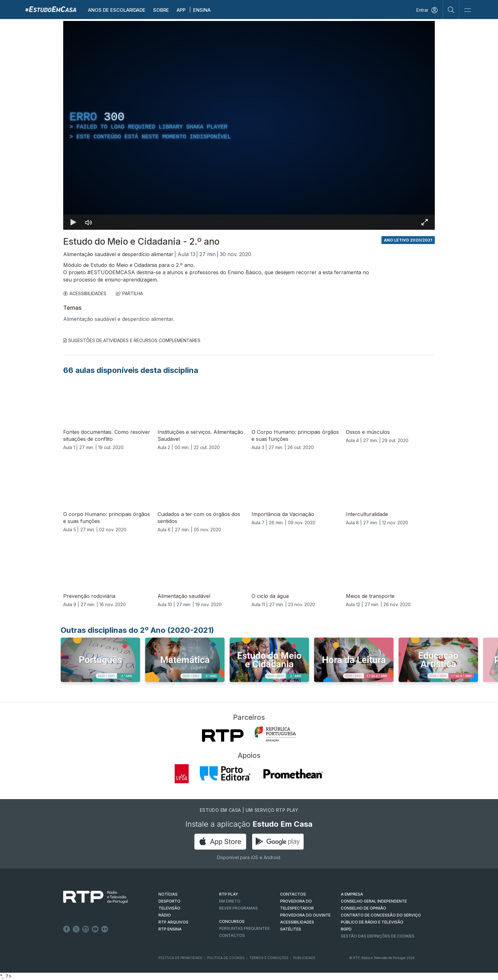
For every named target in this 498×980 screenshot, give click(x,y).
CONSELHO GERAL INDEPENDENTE (374, 901)
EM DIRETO (230, 901)
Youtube (95, 929)
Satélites (291, 929)
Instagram (86, 929)
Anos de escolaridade (117, 10)
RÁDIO (165, 915)
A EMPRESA (352, 894)
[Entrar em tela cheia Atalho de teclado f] (425, 222)
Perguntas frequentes (244, 928)
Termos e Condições (269, 958)
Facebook (67, 929)
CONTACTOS (293, 894)
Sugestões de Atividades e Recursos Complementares (132, 340)
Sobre (161, 10)
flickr (105, 929)
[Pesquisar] (451, 10)
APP (181, 10)
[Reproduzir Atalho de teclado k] (73, 222)
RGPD (346, 929)
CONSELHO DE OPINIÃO (363, 908)
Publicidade (304, 958)
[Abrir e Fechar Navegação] (468, 10)
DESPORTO (169, 901)
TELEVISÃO (169, 908)
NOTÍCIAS (168, 894)
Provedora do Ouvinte (305, 915)
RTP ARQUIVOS (173, 922)
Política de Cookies (226, 958)
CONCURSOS (232, 921)
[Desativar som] (89, 222)
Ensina (202, 10)
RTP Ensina (170, 929)
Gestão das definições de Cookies (378, 936)
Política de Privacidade (180, 958)
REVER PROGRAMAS (239, 908)
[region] (249, 125)
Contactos (232, 935)
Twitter (76, 929)
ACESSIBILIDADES (85, 293)
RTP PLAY (229, 894)
